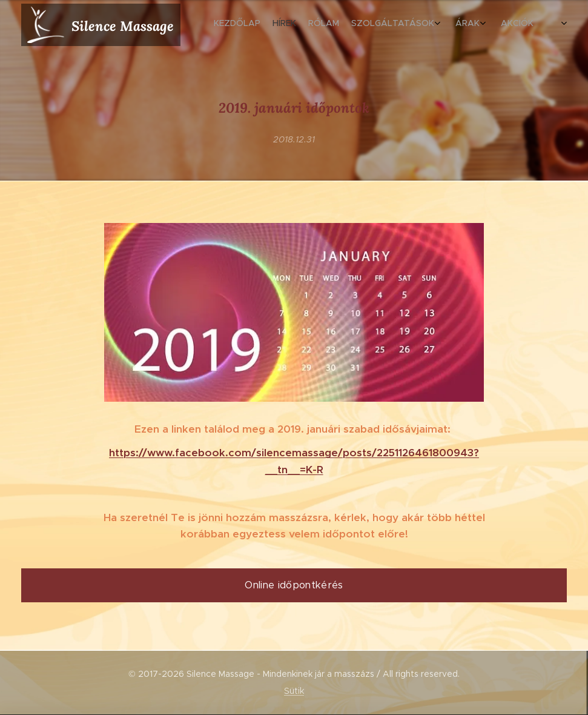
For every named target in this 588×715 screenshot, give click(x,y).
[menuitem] (456, 25)
